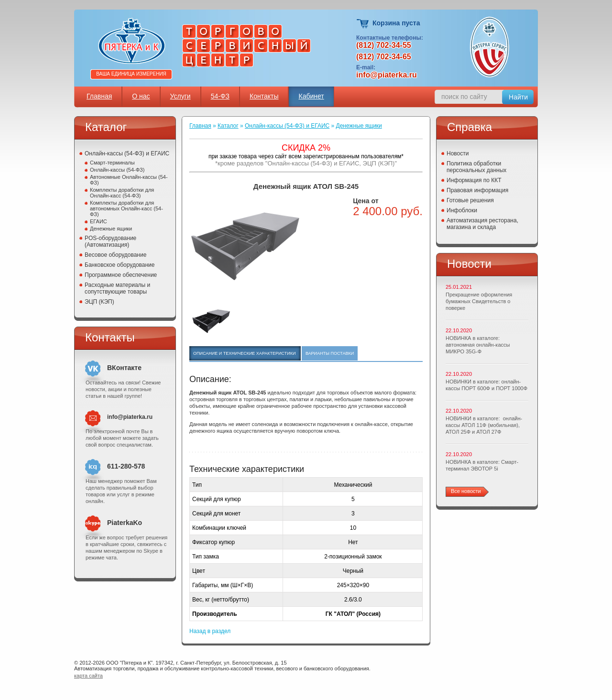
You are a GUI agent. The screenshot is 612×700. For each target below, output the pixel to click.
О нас (141, 96)
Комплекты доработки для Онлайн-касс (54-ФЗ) (122, 193)
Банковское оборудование (120, 265)
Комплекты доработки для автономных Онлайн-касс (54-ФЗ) (126, 208)
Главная (99, 96)
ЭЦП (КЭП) (99, 302)
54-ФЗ (220, 96)
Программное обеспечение (121, 275)
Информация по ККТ (474, 180)
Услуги (180, 96)
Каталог (228, 126)
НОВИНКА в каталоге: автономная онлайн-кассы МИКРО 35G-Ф (478, 345)
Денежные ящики (111, 229)
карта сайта (88, 676)
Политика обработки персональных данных (476, 167)
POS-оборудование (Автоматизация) (110, 241)
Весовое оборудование (115, 255)
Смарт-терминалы (112, 163)
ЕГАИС (98, 221)
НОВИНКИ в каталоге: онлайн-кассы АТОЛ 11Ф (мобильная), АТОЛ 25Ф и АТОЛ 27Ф (484, 425)
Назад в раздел (210, 631)
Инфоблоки (462, 210)
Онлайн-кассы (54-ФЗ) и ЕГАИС (127, 153)
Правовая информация (477, 190)
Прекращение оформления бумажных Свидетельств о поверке (479, 301)
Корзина (363, 24)
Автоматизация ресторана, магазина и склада (482, 224)
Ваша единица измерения (131, 74)
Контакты (264, 96)
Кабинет (311, 96)
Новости (458, 153)
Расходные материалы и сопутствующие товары (117, 288)
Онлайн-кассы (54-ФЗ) (117, 170)
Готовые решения (470, 200)
